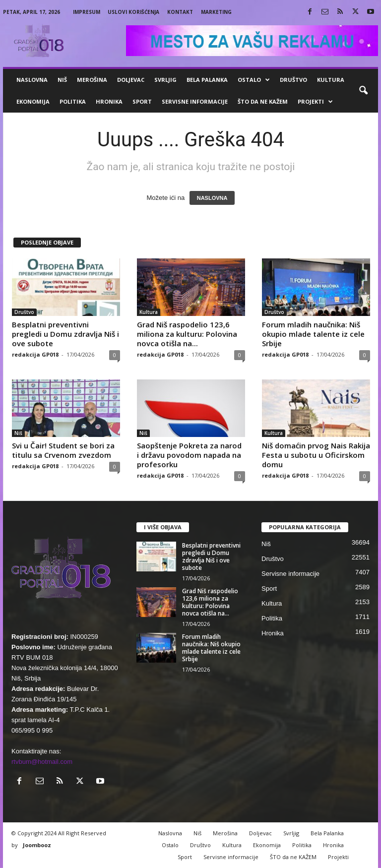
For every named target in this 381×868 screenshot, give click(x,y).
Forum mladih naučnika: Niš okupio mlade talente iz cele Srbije (313, 334)
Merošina (92, 80)
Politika (73, 101)
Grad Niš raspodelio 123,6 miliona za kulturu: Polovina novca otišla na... (187, 334)
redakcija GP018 (35, 354)
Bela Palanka (207, 80)
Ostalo (254, 80)
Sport (142, 101)
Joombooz (37, 845)
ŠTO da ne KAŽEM (263, 101)
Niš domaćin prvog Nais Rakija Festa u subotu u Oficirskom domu (316, 455)
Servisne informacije (195, 101)
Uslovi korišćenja (133, 12)
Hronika (109, 101)
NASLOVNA (212, 198)
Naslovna (32, 80)
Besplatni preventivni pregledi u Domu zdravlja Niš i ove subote (65, 334)
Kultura (331, 80)
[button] (363, 91)
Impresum (87, 12)
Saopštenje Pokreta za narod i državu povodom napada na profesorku (189, 455)
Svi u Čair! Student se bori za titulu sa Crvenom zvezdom (63, 450)
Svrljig (165, 80)
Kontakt (180, 12)
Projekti (315, 102)
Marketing (216, 12)
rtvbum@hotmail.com (42, 762)
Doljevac (131, 80)
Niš (62, 80)
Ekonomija (33, 101)
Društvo (293, 80)
